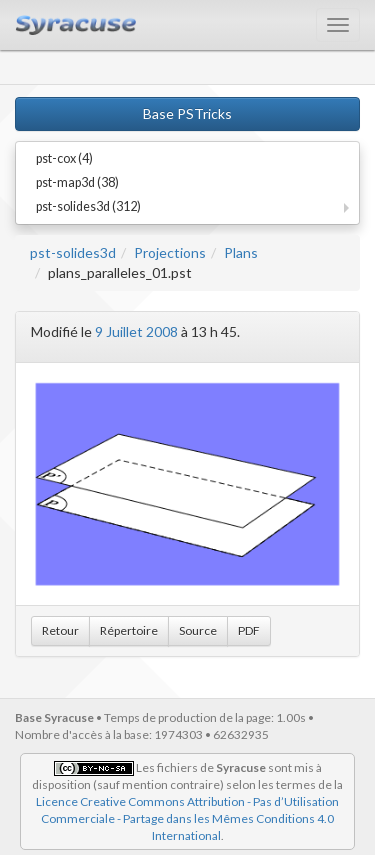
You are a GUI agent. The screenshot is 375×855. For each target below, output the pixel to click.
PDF (249, 630)
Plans (241, 252)
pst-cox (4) (64, 158)
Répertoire (129, 630)
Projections (170, 252)
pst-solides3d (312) (88, 206)
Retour (60, 630)
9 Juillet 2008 (136, 331)
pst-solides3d (73, 252)
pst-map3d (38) (77, 182)
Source (198, 630)
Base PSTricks (187, 113)
